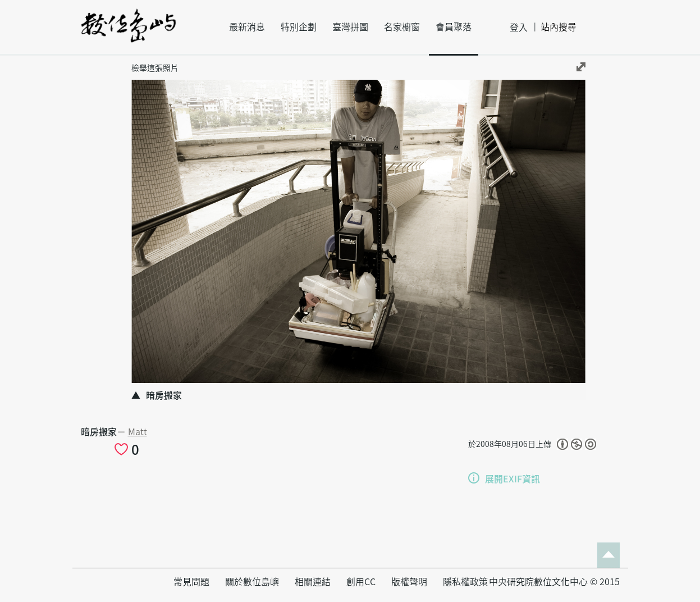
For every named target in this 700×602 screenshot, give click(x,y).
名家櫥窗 (402, 27)
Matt (138, 432)
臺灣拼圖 (350, 27)
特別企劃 (299, 27)
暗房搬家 (99, 432)
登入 (519, 28)
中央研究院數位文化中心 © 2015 (554, 582)
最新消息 (247, 27)
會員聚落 (454, 27)
